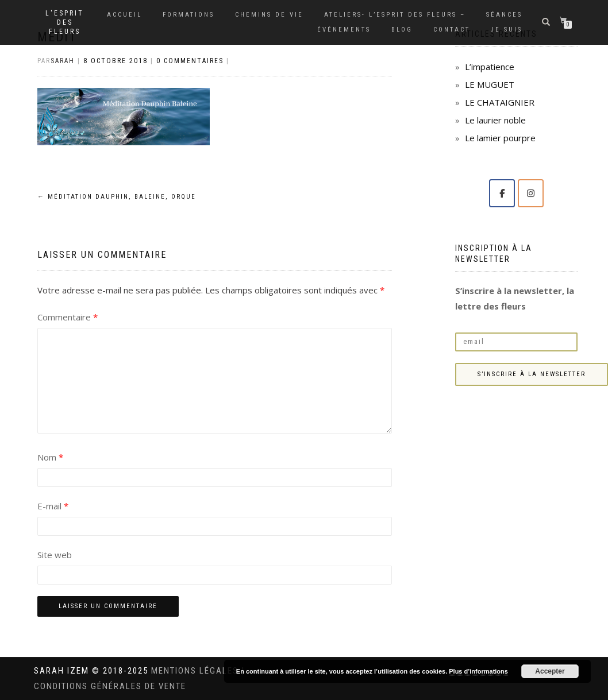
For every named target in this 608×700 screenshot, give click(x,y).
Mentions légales (196, 671)
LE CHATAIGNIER (500, 102)
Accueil (124, 15)
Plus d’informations (478, 671)
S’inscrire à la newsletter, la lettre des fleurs (515, 298)
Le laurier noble (495, 120)
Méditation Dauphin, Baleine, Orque (117, 197)
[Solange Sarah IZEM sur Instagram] (531, 193)
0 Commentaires (190, 61)
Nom (50, 457)
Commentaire (68, 317)
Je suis (507, 30)
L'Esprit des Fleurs (65, 22)
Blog (402, 30)
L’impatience (490, 67)
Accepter (550, 671)
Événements (344, 30)
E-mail (53, 506)
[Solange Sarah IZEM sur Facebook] (502, 193)
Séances (504, 15)
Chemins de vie (269, 15)
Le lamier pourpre (500, 138)
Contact (452, 30)
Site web (55, 555)
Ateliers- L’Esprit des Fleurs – (395, 15)
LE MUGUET (490, 84)
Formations (188, 15)
